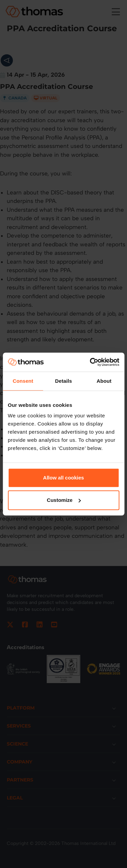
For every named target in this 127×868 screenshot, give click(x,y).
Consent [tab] (23, 381)
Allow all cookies (63, 478)
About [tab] (104, 381)
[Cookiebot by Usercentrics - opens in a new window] (90, 362)
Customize (64, 500)
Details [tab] (64, 381)
